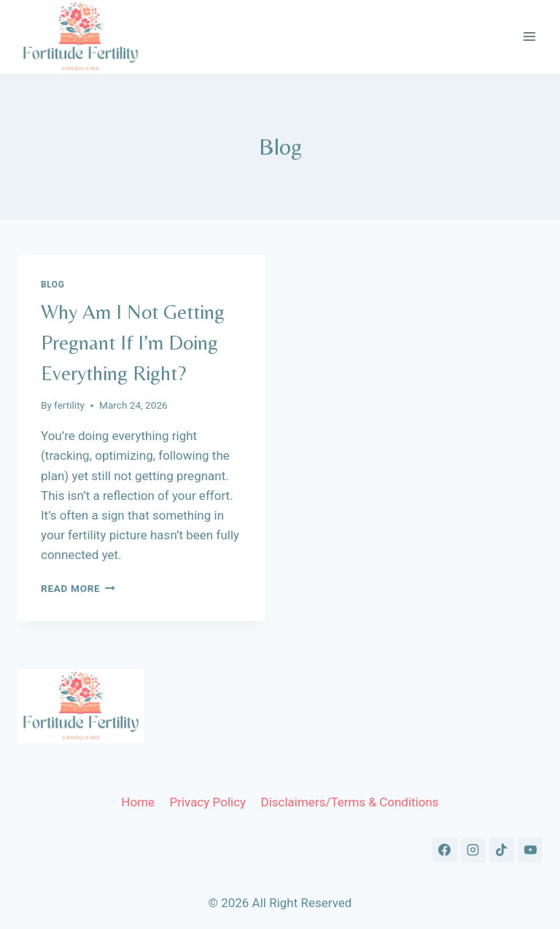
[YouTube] (530, 850)
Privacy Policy (207, 802)
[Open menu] (529, 37)
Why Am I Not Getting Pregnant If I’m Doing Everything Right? (133, 342)
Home (138, 802)
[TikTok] (502, 850)
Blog (52, 285)
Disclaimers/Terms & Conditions (349, 802)
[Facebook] (445, 850)
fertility (69, 405)
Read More (78, 588)
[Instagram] (473, 850)
